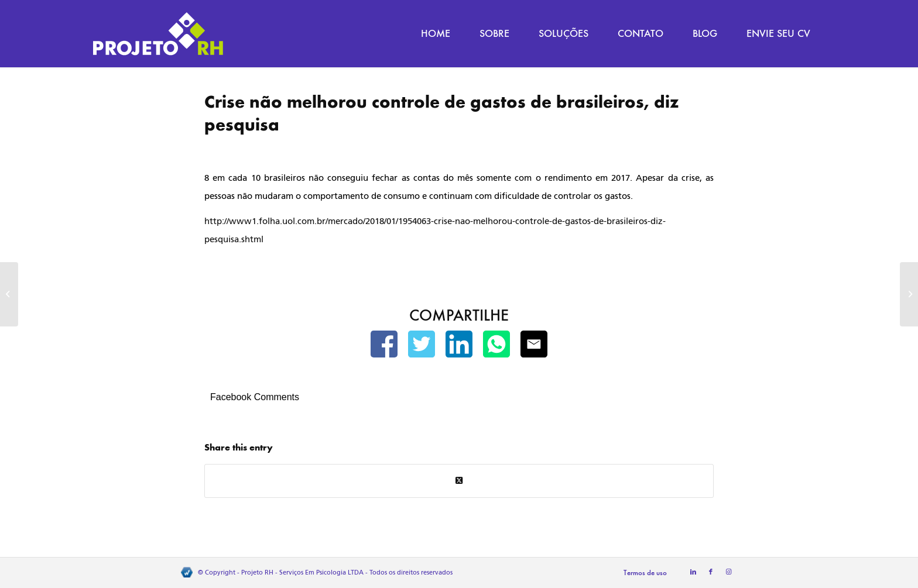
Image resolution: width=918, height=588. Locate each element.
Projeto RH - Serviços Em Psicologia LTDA (302, 572)
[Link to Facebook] (711, 572)
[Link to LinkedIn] (693, 572)
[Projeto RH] (158, 34)
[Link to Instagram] (728, 572)
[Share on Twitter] (459, 481)
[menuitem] (436, 34)
